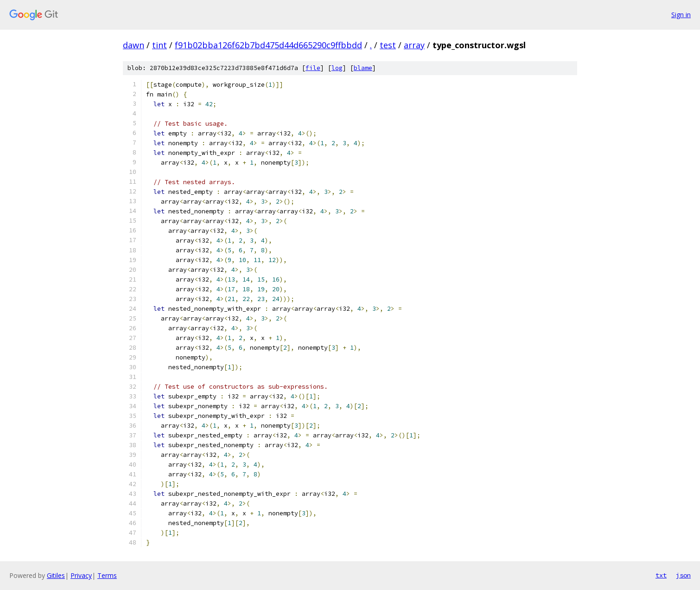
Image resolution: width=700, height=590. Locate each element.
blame (363, 68)
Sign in (681, 15)
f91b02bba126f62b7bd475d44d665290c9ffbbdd (268, 45)
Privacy (81, 575)
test (388, 45)
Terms (107, 575)
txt (661, 575)
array (414, 45)
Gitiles (56, 575)
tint (159, 45)
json (683, 575)
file (313, 68)
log (337, 68)
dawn (134, 45)
